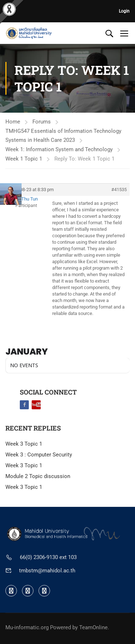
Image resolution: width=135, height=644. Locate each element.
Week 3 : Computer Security (39, 455)
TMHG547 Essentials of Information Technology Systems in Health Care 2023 (63, 136)
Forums (42, 122)
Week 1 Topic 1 (24, 159)
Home (13, 122)
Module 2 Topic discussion (38, 476)
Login (124, 11)
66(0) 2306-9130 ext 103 (48, 557)
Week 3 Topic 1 (24, 444)
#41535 (119, 190)
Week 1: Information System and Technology (59, 149)
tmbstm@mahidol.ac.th (47, 571)
